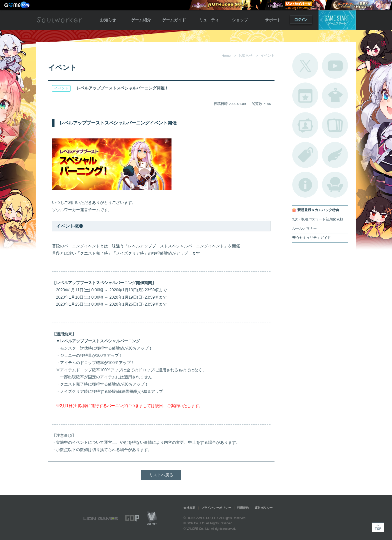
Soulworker (59, 20)
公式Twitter (305, 66)
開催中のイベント (305, 95)
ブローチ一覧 (335, 155)
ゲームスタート (337, 20)
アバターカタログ (335, 95)
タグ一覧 (305, 155)
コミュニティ (207, 20)
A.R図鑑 (335, 125)
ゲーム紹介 (141, 20)
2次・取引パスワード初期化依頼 (318, 219)
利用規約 (243, 508)
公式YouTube (335, 66)
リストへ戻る (161, 475)
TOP (378, 527)
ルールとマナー (304, 229)
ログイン (301, 21)
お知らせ (108, 20)
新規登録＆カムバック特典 (318, 210)
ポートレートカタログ (305, 125)
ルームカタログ (335, 185)
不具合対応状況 (305, 185)
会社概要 (189, 508)
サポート (273, 20)
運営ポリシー (264, 508)
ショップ (240, 20)
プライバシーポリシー (216, 508)
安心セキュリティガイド (311, 238)
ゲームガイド (174, 20)
